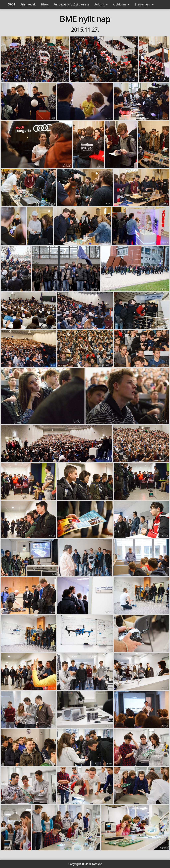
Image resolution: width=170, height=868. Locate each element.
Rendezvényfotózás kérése (71, 4)
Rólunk (101, 4)
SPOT (12, 4)
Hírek (45, 4)
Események (144, 4)
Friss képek (28, 4)
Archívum (121, 4)
